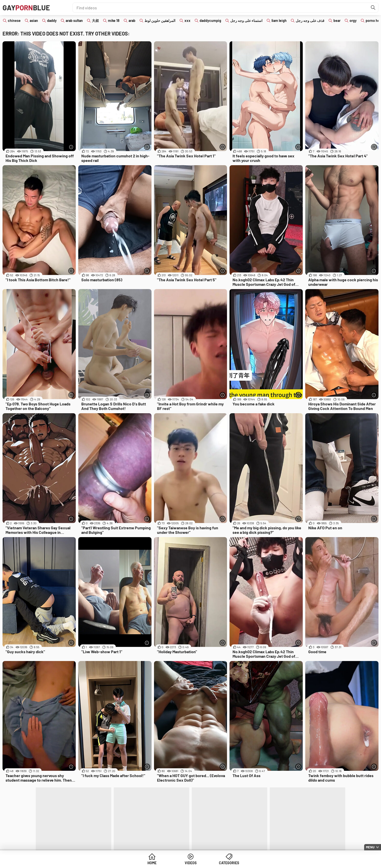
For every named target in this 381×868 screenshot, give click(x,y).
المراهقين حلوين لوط (160, 21)
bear (337, 21)
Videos (191, 863)
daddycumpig (210, 21)
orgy (353, 21)
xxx (187, 21)
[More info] (71, 147)
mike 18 (114, 21)
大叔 (95, 21)
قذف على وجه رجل (310, 21)
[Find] (373, 8)
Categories (229, 863)
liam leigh (279, 21)
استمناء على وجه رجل (246, 21)
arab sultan (74, 21)
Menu (370, 847)
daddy (52, 21)
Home (152, 863)
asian (34, 21)
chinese (14, 21)
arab (132, 21)
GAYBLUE (26, 8)
